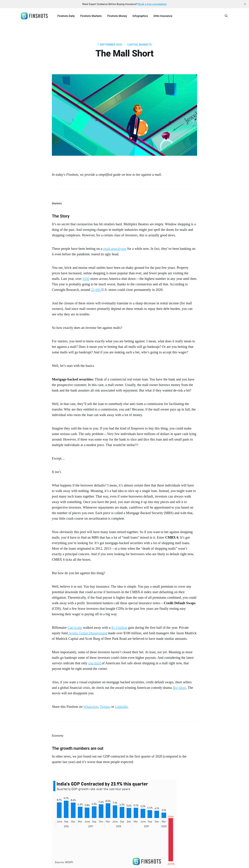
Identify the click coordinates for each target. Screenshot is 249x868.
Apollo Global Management (88, 633)
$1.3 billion (119, 628)
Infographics (140, 16)
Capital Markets (139, 45)
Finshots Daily (66, 16)
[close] (245, 4)
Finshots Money (117, 16)
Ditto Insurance (163, 16)
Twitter (105, 707)
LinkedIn (121, 707)
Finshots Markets (91, 16)
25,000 (96, 290)
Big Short (179, 688)
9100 (86, 279)
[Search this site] (226, 16)
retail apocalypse (115, 249)
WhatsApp (91, 707)
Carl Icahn (75, 628)
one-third (95, 663)
